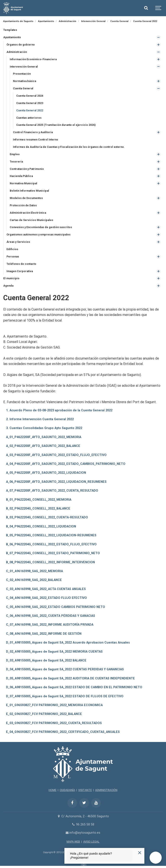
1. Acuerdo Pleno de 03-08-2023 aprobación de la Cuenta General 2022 (59, 410)
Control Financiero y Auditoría (33, 132)
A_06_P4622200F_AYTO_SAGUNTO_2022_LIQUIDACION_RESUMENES (56, 482)
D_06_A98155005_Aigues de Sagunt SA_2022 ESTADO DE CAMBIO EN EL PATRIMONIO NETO (74, 687)
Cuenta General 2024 (30, 96)
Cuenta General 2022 (30, 110)
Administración (17, 52)
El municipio (11, 278)
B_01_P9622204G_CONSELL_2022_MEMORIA (39, 500)
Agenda (8, 286)
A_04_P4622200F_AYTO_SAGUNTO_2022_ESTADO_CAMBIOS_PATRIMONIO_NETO (66, 464)
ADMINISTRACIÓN (106, 790)
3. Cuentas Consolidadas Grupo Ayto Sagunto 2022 (44, 428)
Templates (10, 30)
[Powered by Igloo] (83, 864)
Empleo (15, 154)
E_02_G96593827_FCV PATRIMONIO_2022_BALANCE (44, 714)
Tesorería (16, 162)
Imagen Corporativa (20, 271)
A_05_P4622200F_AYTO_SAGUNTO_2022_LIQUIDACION (46, 473)
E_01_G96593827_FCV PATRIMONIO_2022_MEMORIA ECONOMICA (54, 705)
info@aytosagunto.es (83, 833)
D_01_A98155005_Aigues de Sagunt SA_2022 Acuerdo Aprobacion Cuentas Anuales (68, 643)
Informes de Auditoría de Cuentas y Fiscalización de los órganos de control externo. (69, 147)
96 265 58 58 (83, 825)
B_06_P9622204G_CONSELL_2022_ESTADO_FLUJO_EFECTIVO (51, 544)
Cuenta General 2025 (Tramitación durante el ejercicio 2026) (56, 125)
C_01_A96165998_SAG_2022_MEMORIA (34, 571)
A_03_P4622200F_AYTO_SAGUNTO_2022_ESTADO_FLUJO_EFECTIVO (56, 455)
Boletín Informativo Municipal (29, 191)
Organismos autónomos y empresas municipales (38, 234)
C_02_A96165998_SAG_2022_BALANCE (34, 580)
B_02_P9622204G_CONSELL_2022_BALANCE (38, 509)
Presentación (22, 74)
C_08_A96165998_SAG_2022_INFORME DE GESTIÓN (44, 634)
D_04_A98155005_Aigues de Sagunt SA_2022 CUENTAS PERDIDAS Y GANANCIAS (65, 669)
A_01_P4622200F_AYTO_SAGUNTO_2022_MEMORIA (44, 437)
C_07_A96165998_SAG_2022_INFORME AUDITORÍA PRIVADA (50, 625)
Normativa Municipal (23, 183)
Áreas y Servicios (18, 242)
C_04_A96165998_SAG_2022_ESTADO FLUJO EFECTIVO (46, 598)
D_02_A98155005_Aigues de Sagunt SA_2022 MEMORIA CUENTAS (54, 652)
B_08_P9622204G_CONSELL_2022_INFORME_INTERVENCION (50, 562)
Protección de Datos (23, 205)
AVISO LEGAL (91, 842)
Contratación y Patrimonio (27, 169)
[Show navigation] (158, 8)
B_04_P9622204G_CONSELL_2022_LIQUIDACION (41, 526)
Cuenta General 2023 (30, 103)
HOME (53, 790)
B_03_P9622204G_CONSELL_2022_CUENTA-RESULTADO (47, 517)
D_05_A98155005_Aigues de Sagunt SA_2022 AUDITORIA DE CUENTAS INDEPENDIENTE (70, 678)
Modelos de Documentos (26, 198)
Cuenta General (23, 88)
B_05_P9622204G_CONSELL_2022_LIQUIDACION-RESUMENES (51, 535)
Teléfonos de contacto (21, 264)
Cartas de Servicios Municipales (31, 220)
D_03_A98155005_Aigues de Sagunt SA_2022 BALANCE (46, 660)
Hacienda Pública (21, 176)
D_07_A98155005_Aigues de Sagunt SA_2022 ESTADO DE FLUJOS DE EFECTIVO (65, 696)
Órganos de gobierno (21, 45)
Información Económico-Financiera (33, 59)
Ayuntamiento (12, 37)
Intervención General (24, 67)
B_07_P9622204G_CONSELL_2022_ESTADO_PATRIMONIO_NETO (53, 553)
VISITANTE (85, 790)
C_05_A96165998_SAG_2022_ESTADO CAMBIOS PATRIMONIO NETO (56, 607)
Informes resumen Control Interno (36, 140)
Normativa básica (25, 81)
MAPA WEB (73, 842)
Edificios (12, 249)
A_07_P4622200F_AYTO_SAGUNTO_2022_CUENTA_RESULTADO (52, 491)
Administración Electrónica (28, 213)
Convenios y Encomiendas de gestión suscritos (41, 227)
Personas (13, 256)
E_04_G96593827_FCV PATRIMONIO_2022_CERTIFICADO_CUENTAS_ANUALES (63, 732)
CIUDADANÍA (67, 790)
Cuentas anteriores (29, 118)
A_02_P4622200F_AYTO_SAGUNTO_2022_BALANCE (43, 446)
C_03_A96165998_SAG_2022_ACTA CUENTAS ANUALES (46, 589)
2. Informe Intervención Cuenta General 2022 (40, 419)
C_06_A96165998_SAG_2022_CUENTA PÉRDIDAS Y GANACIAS (51, 616)
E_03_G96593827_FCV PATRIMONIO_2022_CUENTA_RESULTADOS (54, 723)
